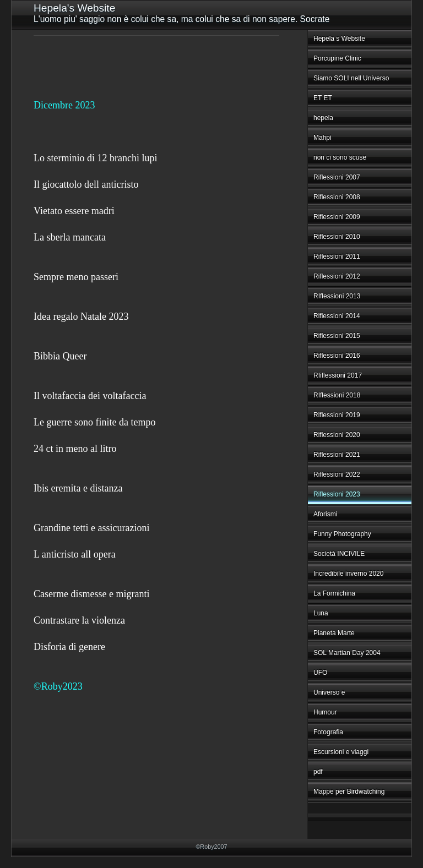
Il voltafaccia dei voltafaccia (90, 396)
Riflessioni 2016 (337, 356)
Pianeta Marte (334, 633)
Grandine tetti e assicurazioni (91, 528)
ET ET (323, 98)
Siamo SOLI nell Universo (351, 78)
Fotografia (328, 732)
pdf (318, 772)
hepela (323, 118)
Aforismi (325, 514)
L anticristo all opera (75, 554)
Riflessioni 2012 (337, 276)
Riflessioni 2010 (337, 237)
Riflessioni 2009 (337, 217)
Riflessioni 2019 (337, 415)
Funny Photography (342, 534)
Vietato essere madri (74, 211)
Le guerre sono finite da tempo (94, 422)
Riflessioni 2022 (337, 474)
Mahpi (322, 138)
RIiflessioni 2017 (338, 375)
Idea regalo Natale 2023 (81, 316)
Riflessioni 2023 (337, 494)
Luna (321, 613)
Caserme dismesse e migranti (91, 594)
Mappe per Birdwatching (349, 791)
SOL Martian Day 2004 (347, 653)
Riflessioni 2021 (337, 455)
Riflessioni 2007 (337, 177)
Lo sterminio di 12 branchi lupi (95, 158)
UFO (320, 673)
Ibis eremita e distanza (78, 488)
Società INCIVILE (339, 554)
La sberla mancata (70, 237)
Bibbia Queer (60, 356)
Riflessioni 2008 (337, 197)
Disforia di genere (69, 647)
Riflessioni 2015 (337, 336)
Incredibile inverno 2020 (348, 574)
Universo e (329, 692)
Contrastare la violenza (79, 620)
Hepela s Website (339, 39)
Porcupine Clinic (337, 58)
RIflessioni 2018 (337, 395)
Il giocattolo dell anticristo (86, 184)
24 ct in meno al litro (75, 449)
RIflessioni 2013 (337, 296)
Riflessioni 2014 (337, 316)
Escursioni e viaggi (341, 752)
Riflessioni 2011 (337, 256)
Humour (325, 712)
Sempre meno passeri (76, 277)
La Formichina (334, 593)
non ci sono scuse (340, 157)
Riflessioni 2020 (337, 435)
